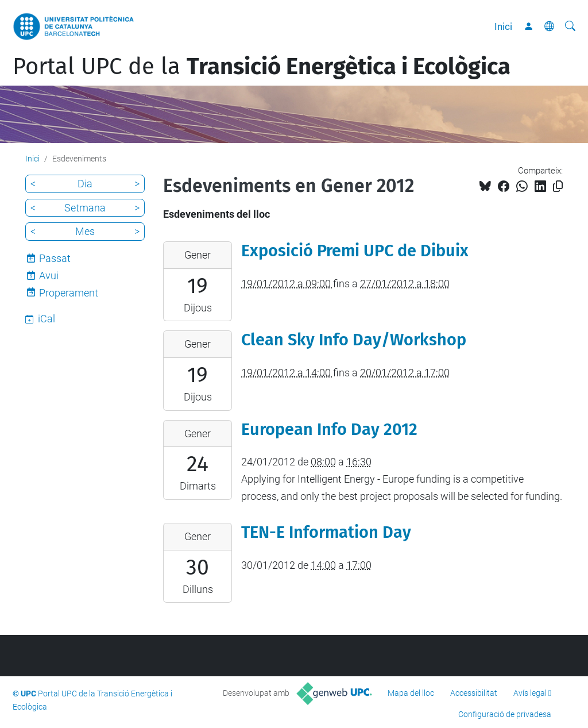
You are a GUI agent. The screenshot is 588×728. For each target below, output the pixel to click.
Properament (69, 293)
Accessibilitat (474, 693)
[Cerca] (570, 26)
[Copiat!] (558, 186)
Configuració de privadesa (505, 714)
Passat (55, 258)
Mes (85, 231)
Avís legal (530, 693)
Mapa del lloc (411, 693)
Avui (49, 276)
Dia (85, 184)
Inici (503, 26)
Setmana (85, 208)
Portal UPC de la (262, 67)
